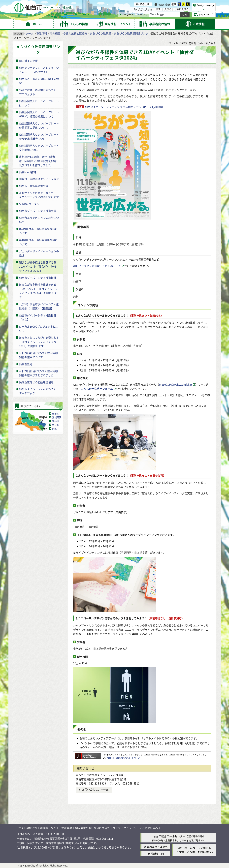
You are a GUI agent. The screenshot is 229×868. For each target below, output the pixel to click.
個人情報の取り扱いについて (92, 828)
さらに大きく (181, 9)
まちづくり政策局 (100, 33)
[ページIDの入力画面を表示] (136, 14)
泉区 (54, 429)
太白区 (56, 425)
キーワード (126, 14)
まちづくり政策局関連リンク (131, 33)
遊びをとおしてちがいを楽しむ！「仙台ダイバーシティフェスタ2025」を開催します (39, 342)
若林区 (56, 421)
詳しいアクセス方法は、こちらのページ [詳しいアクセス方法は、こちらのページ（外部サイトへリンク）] (97, 266)
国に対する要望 (28, 61)
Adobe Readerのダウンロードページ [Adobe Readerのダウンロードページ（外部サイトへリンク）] (123, 758)
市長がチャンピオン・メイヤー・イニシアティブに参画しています (39, 195)
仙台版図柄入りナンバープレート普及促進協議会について (39, 137)
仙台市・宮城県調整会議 (34, 186)
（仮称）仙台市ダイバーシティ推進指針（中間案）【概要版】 (39, 306)
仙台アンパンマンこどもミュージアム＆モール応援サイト (39, 70)
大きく (168, 9)
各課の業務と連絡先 (75, 33)
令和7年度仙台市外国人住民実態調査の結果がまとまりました (38, 373)
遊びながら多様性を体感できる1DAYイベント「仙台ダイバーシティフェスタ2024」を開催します (38, 291)
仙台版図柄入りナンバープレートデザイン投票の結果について (39, 114)
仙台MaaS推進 (28, 172)
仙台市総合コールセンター (169, 836)
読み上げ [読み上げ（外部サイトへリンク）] (145, 4)
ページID (141, 14)
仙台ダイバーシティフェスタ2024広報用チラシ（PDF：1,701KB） (125, 107)
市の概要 (55, 33)
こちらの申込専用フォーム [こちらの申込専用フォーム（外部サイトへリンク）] (97, 389)
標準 (174, 4)
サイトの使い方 (28, 828)
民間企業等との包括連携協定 (36, 382)
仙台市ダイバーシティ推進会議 (38, 211)
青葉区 (56, 414)
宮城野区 (57, 417)
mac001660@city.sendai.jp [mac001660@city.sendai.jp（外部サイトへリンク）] (175, 384)
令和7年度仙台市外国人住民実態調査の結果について (38, 355)
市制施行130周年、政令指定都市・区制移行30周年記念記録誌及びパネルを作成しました (38, 161)
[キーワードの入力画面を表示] (120, 14)
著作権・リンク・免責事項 (56, 828)
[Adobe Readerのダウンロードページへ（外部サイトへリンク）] (88, 755)
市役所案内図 (156, 854)
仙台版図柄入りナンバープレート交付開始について (39, 148)
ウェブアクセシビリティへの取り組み (135, 828)
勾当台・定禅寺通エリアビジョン (39, 179)
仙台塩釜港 (26, 364)
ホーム (30, 33)
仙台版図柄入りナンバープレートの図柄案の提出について (39, 125)
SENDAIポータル (29, 204)
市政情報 (42, 33)
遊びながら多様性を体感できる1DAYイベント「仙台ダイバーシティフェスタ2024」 (38, 266)
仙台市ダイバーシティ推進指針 (38, 278)
